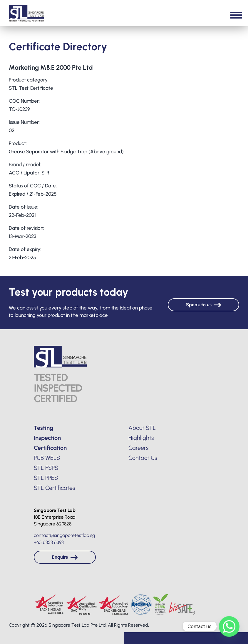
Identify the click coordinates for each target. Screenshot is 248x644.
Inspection (47, 438)
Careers (139, 448)
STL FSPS (46, 468)
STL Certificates (55, 488)
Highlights (141, 438)
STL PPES (46, 478)
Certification (50, 448)
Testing (43, 428)
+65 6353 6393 (49, 542)
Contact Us (143, 458)
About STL (142, 428)
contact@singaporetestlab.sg (64, 535)
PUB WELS (47, 458)
